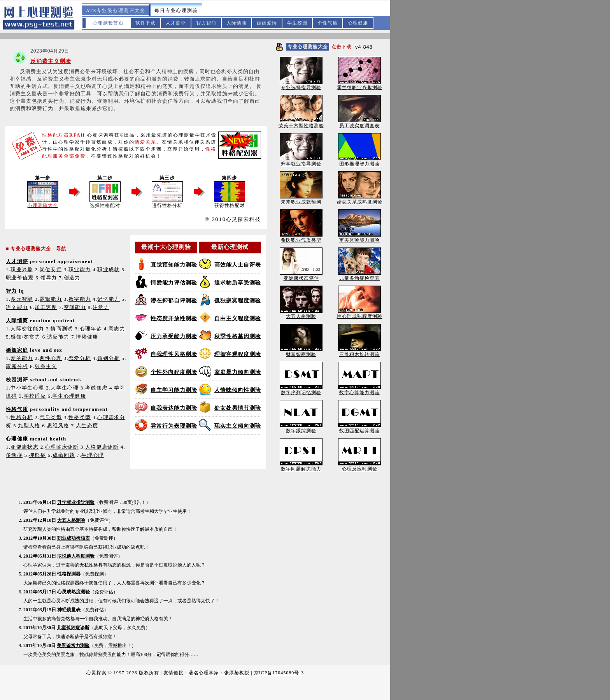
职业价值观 (20, 278)
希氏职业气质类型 (301, 238)
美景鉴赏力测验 (73, 646)
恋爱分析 (80, 358)
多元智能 (22, 299)
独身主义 (46, 366)
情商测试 (62, 329)
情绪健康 (87, 337)
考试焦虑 (96, 388)
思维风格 (58, 425)
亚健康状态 (25, 447)
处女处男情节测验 (238, 408)
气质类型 (51, 417)
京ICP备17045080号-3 (279, 673)
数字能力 (80, 299)
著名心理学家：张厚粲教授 (219, 673)
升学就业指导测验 (76, 502)
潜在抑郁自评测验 (174, 301)
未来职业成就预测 (301, 199)
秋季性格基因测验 (238, 336)
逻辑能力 (51, 299)
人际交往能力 (27, 329)
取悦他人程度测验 (76, 556)
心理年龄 (91, 329)
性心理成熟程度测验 (360, 314)
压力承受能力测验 (174, 336)
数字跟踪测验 (301, 428)
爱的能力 (22, 358)
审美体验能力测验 (359, 238)
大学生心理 (65, 388)
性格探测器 (69, 574)
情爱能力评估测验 (174, 283)
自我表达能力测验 (174, 408)
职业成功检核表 (74, 538)
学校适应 (35, 396)
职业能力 (80, 269)
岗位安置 (51, 269)
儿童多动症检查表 (359, 276)
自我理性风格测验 (174, 354)
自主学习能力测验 (174, 390)
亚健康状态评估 (301, 276)
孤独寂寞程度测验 (238, 301)
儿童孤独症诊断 (73, 628)
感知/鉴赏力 (25, 337)
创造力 (72, 278)
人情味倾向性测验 (238, 390)
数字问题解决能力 (301, 466)
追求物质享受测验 (238, 283)
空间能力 (75, 307)
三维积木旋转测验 (359, 352)
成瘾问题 (64, 455)
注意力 (101, 307)
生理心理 (92, 455)
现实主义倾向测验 (238, 426)
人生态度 (87, 425)
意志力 (117, 329)
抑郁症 (38, 455)
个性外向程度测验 (174, 372)
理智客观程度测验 (238, 354)
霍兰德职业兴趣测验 (360, 85)
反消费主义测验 (51, 61)
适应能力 (58, 337)
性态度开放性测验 (174, 318)
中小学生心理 (27, 388)
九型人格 (29, 425)
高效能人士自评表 (238, 265)
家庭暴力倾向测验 (238, 372)
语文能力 (17, 307)
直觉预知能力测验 (174, 265)
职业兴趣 (22, 269)
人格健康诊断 (102, 447)
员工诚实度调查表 (359, 123)
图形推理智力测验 (359, 161)
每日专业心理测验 (176, 11)
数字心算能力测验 (359, 390)
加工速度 (46, 307)
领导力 (49, 278)
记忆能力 (108, 299)
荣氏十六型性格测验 (301, 123)
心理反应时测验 (359, 466)
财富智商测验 (301, 352)
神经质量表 (69, 610)
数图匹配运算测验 (359, 428)
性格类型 (80, 417)
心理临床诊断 (62, 447)
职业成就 (108, 269)
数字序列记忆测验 (301, 390)
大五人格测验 (71, 520)
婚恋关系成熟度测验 (360, 199)
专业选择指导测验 (301, 85)
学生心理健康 (69, 396)
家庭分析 (17, 366)
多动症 (14, 455)
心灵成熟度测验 (74, 592)
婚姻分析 (108, 358)
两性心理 (51, 358)
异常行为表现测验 (174, 426)
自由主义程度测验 (238, 318)
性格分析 (22, 417)
